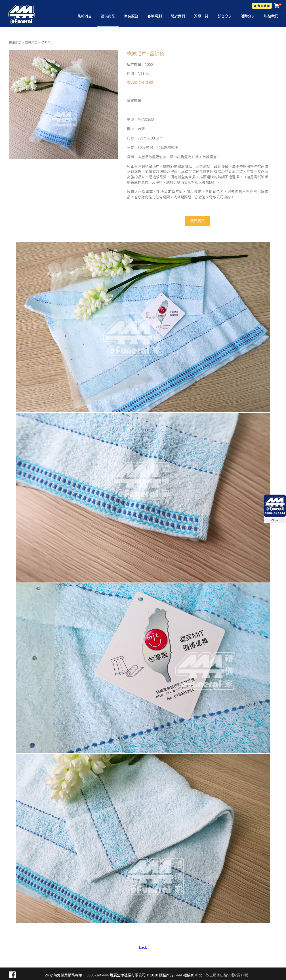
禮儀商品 (15, 43)
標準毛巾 (47, 43)
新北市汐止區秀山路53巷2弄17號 (222, 975)
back (143, 948)
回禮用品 (31, 43)
